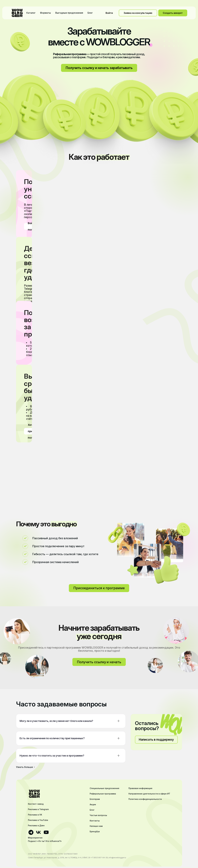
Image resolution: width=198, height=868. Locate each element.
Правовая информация (140, 788)
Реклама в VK (35, 815)
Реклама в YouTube (38, 820)
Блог (90, 13)
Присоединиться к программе (99, 588)
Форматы (45, 13)
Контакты (95, 821)
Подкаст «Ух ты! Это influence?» (45, 841)
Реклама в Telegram (38, 809)
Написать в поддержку (156, 739)
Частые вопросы (98, 815)
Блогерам (95, 799)
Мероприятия (35, 838)
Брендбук (95, 832)
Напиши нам (96, 826)
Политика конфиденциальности (145, 799)
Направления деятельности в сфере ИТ (149, 794)
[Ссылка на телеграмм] (31, 832)
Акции (93, 805)
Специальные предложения (104, 788)
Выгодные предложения (69, 13)
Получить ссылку (99, 662)
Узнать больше (26, 767)
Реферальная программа (103, 794)
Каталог (31, 13)
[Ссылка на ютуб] (46, 832)
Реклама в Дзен (36, 826)
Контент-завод (36, 804)
